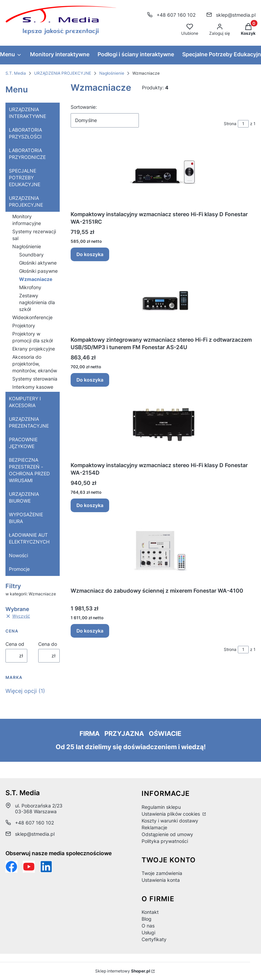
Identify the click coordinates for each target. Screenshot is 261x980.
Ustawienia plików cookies (171, 814)
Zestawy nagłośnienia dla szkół (37, 302)
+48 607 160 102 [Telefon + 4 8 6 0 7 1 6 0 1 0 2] (176, 15)
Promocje (19, 569)
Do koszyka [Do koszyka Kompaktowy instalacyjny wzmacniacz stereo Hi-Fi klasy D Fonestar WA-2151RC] (90, 254)
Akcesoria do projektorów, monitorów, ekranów (35, 364)
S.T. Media (16, 73)
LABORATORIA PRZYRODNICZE (27, 154)
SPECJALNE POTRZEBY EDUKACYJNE (25, 177)
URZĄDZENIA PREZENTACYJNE (29, 422)
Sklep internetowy (123, 971)
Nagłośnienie (112, 73)
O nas (148, 926)
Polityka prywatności (165, 841)
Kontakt (150, 912)
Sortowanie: (84, 107)
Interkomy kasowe (33, 387)
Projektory (24, 325)
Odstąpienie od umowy (167, 834)
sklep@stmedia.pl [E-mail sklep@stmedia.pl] (236, 15)
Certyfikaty (154, 939)
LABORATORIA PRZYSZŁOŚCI (25, 133)
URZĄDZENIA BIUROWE (24, 497)
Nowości (18, 555)
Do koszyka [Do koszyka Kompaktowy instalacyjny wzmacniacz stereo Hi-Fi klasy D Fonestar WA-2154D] (90, 505)
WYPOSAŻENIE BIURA (26, 518)
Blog (147, 919)
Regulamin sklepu (161, 807)
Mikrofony (30, 287)
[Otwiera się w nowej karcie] (29, 867)
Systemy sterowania (35, 379)
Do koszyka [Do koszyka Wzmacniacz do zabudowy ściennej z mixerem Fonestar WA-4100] (90, 631)
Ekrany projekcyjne (34, 349)
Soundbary (31, 255)
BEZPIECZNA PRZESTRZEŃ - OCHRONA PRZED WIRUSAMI (29, 470)
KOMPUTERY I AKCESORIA (25, 402)
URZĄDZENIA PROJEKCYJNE (63, 73)
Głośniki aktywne (38, 263)
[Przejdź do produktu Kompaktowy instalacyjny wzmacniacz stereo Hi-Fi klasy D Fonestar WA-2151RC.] (163, 174)
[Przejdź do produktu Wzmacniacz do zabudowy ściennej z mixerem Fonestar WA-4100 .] (163, 551)
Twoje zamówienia (162, 873)
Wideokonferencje (32, 317)
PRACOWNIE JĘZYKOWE (23, 443)
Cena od (15, 644)
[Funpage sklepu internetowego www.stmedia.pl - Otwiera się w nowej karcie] (11, 867)
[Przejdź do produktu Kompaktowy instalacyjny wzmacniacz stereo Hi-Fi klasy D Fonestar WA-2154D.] (163, 425)
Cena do (48, 644)
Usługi (148, 932)
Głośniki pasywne (38, 271)
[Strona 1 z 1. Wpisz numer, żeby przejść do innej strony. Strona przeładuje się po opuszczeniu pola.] (243, 124)
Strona (230, 124)
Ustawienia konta (161, 880)
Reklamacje (154, 827)
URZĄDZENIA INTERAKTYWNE (27, 113)
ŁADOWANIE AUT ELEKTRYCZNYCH (29, 538)
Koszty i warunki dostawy (170, 821)
